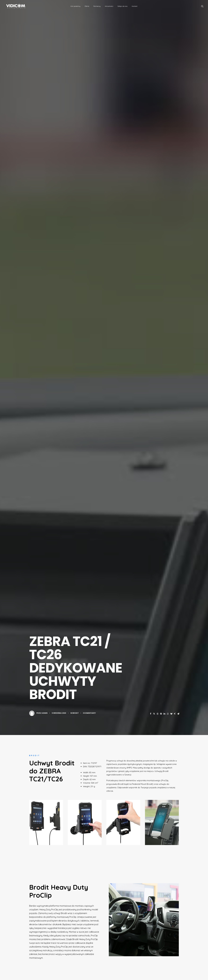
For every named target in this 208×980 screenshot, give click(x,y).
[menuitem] (75, 6)
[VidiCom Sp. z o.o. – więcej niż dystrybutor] (14, 6)
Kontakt (135, 6)
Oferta (87, 6)
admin (45, 713)
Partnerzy (97, 6)
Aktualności (109, 6)
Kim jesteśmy (75, 6)
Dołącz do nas (123, 6)
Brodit (76, 713)
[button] (202, 6)
